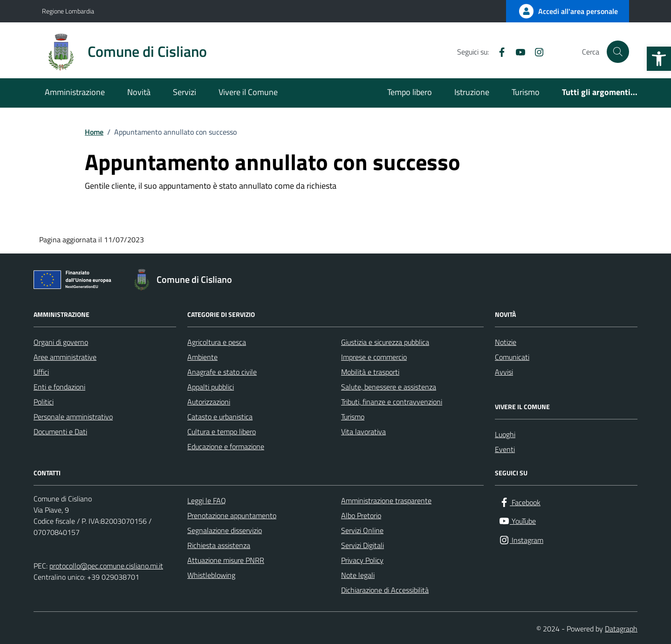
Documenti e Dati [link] (60, 432)
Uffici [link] (41, 372)
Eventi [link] (505, 449)
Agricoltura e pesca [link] (217, 342)
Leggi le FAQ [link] (207, 500)
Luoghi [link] (505, 434)
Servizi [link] (185, 92)
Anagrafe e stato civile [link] (222, 372)
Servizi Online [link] (362, 530)
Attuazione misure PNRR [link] (226, 560)
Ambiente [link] (202, 357)
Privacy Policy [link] (362, 560)
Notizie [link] (506, 342)
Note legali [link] (358, 575)
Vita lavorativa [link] (363, 432)
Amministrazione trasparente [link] (386, 500)
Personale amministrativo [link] (73, 417)
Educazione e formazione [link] (226, 446)
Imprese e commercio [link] (374, 357)
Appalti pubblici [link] (211, 387)
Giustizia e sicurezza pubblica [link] (385, 342)
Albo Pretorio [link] (361, 515)
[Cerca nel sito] (618, 52)
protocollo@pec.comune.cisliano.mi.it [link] (106, 566)
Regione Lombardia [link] (68, 11)
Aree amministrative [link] (65, 357)
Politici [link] (44, 402)
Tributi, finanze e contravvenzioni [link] (392, 402)
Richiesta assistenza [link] (219, 545)
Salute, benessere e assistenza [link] (389, 387)
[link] (659, 59)
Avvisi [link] (504, 372)
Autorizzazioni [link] (209, 402)
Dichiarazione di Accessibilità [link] (385, 590)
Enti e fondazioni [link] (59, 387)
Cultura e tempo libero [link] (222, 432)
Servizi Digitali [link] (363, 545)
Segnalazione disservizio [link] (225, 530)
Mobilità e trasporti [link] (370, 372)
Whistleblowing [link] (211, 575)
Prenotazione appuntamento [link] (232, 515)
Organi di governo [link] (61, 342)
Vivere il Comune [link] (248, 92)
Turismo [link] (526, 92)
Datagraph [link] (621, 629)
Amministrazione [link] (75, 92)
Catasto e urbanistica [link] (220, 417)
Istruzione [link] (472, 92)
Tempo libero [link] (410, 92)
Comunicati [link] (512, 357)
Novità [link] (139, 92)
